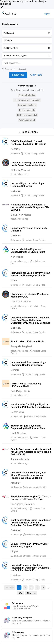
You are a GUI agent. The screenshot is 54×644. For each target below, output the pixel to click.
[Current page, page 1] (19, 588)
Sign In (47, 14)
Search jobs (18, 75)
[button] (27, 95)
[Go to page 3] (31, 588)
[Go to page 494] (21, 593)
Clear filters (36, 75)
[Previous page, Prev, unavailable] (10, 588)
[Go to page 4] (37, 588)
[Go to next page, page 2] (31, 593)
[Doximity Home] (9, 14)
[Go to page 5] (43, 588)
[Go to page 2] (25, 588)
